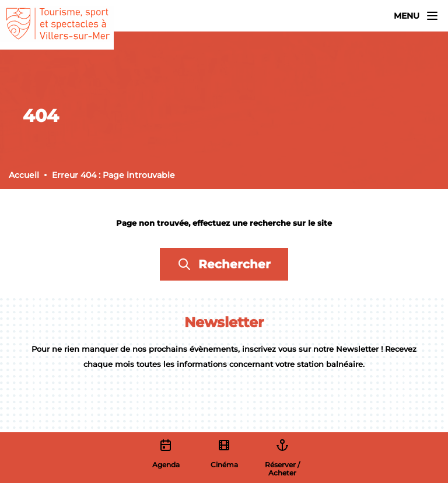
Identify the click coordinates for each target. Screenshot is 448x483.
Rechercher (224, 264)
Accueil (24, 175)
